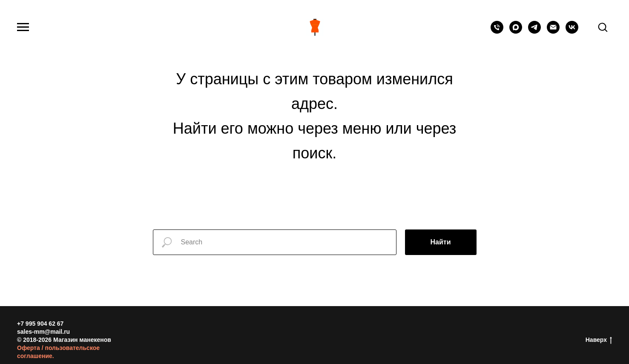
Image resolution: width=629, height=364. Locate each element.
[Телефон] (497, 31)
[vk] (572, 31)
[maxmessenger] (516, 31)
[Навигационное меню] (23, 27)
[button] (603, 27)
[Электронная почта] (553, 31)
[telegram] (534, 31)
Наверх (599, 340)
